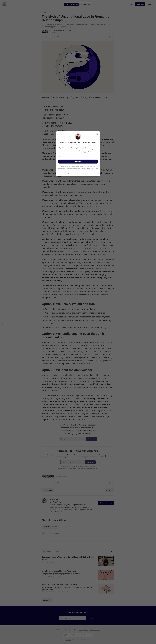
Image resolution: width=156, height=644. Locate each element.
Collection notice (95, 630)
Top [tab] (44, 551)
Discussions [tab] (57, 551)
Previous (48, 490)
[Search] (128, 4)
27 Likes (59, 476)
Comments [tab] (46, 527)
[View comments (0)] (52, 37)
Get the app (88, 635)
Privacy (81, 630)
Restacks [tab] (55, 527)
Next (109, 490)
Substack (68, 640)
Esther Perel (53, 30)
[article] (78, 561)
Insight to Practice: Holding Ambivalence (60, 571)
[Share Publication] (132, 4)
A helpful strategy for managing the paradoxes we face (61, 574)
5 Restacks (65, 476)
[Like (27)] (45, 37)
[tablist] (50, 527)
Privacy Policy (93, 168)
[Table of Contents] (2, 322)
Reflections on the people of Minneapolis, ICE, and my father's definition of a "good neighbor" (69, 589)
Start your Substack (72, 635)
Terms (86, 630)
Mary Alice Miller (65, 30)
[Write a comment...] (80, 537)
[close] (97, 134)
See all (47, 600)
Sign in (150, 4)
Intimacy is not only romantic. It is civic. (60, 585)
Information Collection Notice (77, 168)
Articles (45, 13)
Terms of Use (88, 166)
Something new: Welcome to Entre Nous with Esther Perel (68, 557)
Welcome (45, 560)
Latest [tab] (49, 551)
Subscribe (140, 4)
